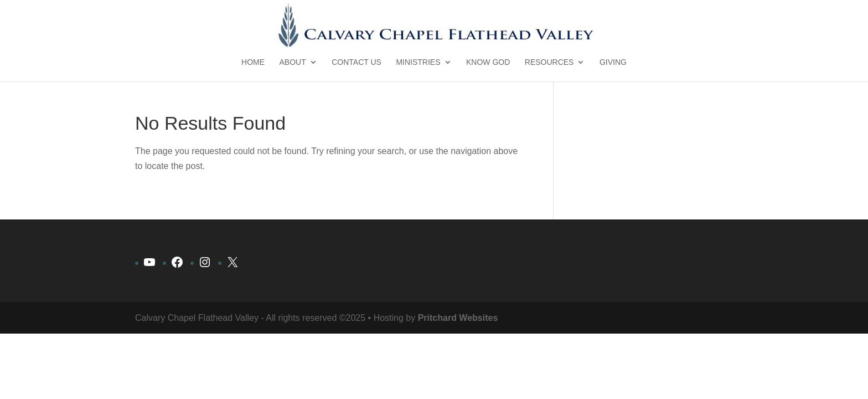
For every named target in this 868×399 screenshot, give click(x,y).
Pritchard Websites (458, 318)
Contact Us (356, 62)
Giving (613, 62)
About (293, 62)
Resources (549, 62)
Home (253, 62)
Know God (488, 62)
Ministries (418, 62)
